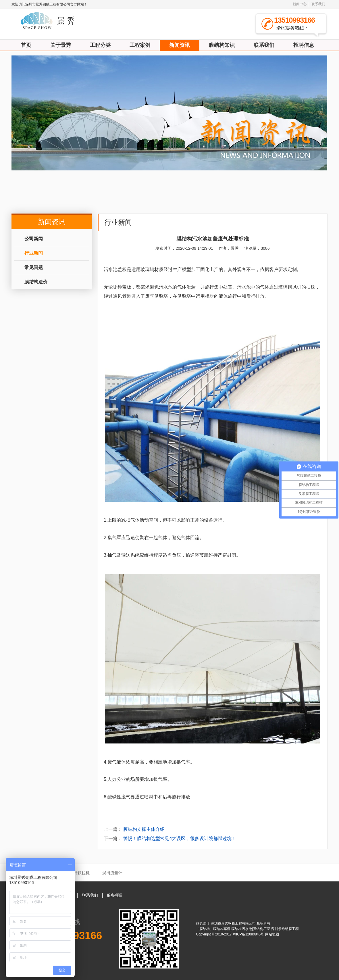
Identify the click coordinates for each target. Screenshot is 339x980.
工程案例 (140, 45)
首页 (26, 45)
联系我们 (318, 4)
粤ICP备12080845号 (249, 934)
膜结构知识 (222, 45)
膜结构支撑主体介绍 (144, 829)
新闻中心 (300, 4)
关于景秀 (61, 45)
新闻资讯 (180, 45)
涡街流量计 (112, 873)
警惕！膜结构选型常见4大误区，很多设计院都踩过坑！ (180, 838)
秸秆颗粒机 (80, 873)
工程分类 (100, 45)
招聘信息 (304, 45)
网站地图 (272, 934)
